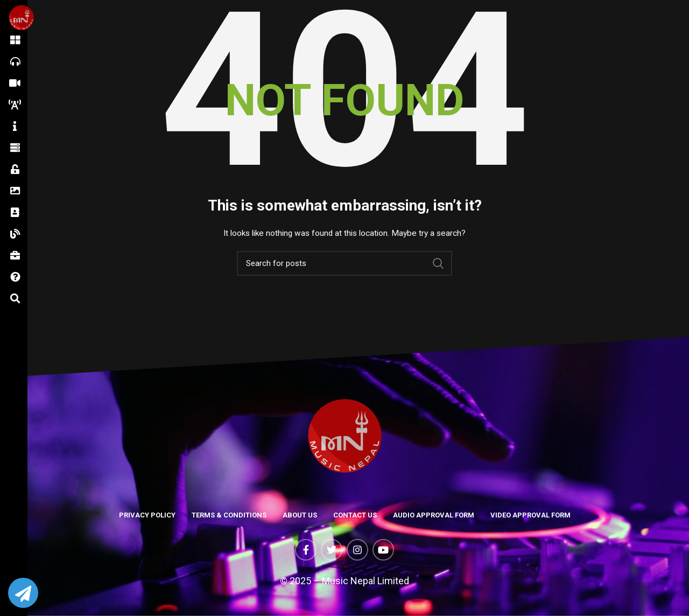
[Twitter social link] (332, 550)
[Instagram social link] (357, 550)
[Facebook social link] (306, 550)
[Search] (344, 263)
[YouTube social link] (383, 550)
